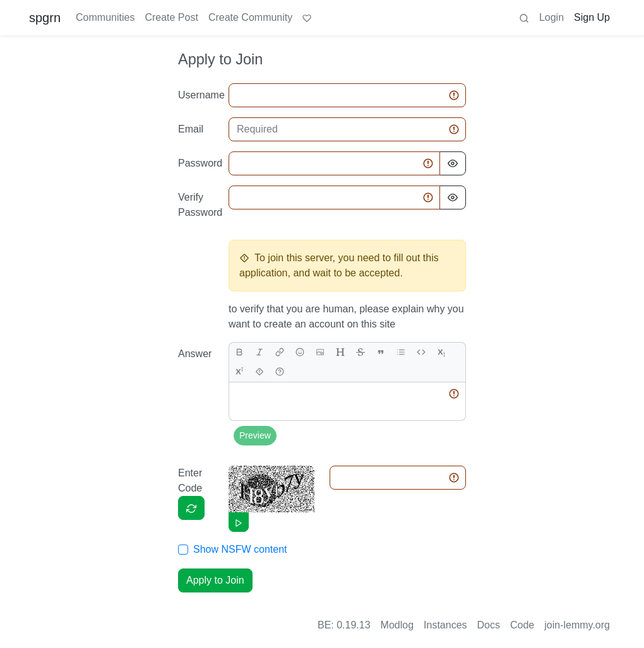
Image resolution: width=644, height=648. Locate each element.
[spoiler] (259, 372)
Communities (105, 17)
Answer (195, 354)
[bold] (239, 352)
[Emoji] (300, 352)
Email (191, 129)
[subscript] (441, 352)
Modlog (397, 625)
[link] (280, 352)
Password (200, 163)
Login (552, 17)
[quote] (381, 352)
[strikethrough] (361, 352)
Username (200, 95)
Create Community (250, 17)
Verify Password (200, 205)
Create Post (171, 17)
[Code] (421, 352)
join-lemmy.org (577, 625)
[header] (340, 352)
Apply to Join (215, 580)
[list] (401, 352)
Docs (489, 625)
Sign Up (592, 17)
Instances (445, 625)
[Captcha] (191, 508)
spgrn (45, 18)
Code (522, 625)
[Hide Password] (453, 163)
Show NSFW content (240, 549)
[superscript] (239, 372)
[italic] (259, 352)
